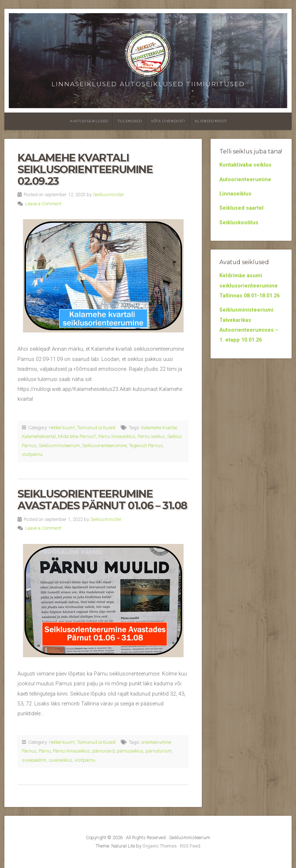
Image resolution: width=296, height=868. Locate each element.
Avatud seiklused (89, 121)
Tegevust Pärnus (146, 446)
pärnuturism (159, 751)
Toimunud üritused (96, 428)
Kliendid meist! (211, 121)
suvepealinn (34, 760)
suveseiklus (60, 760)
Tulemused (130, 121)
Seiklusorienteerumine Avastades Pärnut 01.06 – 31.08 (102, 500)
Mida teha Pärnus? (77, 436)
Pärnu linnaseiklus (117, 436)
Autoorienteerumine (245, 180)
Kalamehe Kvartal (159, 428)
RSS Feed (190, 846)
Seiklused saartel (241, 208)
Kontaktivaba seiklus (245, 165)
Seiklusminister (108, 195)
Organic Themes (159, 846)
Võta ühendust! (168, 121)
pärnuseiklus (130, 751)
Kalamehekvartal (39, 436)
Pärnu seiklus (151, 436)
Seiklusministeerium (59, 446)
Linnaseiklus (235, 194)
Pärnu (45, 751)
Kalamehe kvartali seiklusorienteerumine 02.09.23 (85, 169)
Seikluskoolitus (239, 223)
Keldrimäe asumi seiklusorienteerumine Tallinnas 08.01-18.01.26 (249, 286)
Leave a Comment (43, 204)
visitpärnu (32, 454)
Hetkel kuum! (62, 428)
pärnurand (103, 751)
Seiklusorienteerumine (104, 446)
